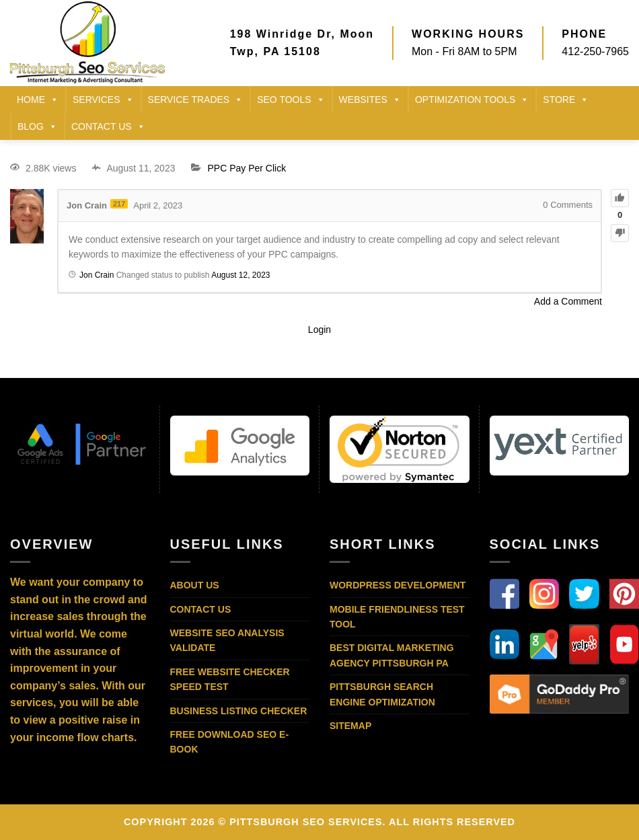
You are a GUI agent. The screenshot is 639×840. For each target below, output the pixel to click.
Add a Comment (568, 301)
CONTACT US (108, 126)
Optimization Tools (472, 100)
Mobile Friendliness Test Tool (397, 617)
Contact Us (201, 609)
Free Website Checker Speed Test (230, 679)
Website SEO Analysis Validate (227, 640)
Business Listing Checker (239, 711)
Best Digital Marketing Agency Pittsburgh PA (392, 655)
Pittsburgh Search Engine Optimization (382, 694)
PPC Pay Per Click (247, 168)
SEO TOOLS (291, 100)
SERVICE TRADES (196, 100)
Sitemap (350, 726)
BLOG (37, 126)
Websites (370, 100)
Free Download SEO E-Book (230, 742)
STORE (566, 100)
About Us (195, 585)
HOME (38, 100)
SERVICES (103, 100)
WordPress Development (398, 585)
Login (319, 330)
